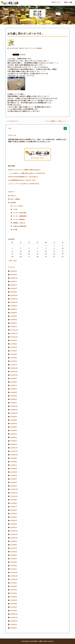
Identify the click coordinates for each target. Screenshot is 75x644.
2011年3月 (14, 604)
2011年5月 (14, 597)
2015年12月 (14, 406)
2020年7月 (14, 309)
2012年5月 (14, 555)
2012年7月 (14, 548)
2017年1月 (14, 365)
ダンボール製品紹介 (37, 48)
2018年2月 (14, 323)
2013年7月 (14, 507)
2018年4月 (14, 316)
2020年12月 (14, 295)
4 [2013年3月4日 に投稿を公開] (12, 248)
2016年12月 (14, 368)
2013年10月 (14, 496)
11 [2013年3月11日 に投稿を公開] (12, 251)
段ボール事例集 (15, 199)
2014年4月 (14, 476)
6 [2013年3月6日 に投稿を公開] (29, 248)
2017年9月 (14, 340)
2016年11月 (14, 372)
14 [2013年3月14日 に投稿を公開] (37, 251)
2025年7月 (14, 282)
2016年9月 (14, 379)
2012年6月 (14, 552)
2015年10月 (14, 413)
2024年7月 (14, 285)
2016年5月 (14, 392)
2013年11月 (14, 493)
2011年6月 (14, 593)
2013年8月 (14, 503)
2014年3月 (14, 479)
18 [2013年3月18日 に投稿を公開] (12, 254)
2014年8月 (14, 462)
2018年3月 (14, 320)
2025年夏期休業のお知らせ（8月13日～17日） (22, 180)
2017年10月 (14, 337)
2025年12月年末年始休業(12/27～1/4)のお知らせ (23, 177)
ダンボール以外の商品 (20, 213)
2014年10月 (14, 455)
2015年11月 (14, 410)
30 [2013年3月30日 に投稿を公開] (54, 257)
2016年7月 (14, 385)
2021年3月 (14, 288)
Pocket (23, 54)
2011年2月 (14, 607)
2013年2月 (14, 524)
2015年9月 (14, 417)
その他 (15, 209)
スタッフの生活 (18, 206)
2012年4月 (14, 559)
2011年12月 (14, 573)
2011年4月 (14, 600)
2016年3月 (14, 396)
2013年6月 (14, 510)
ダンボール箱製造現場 (20, 216)
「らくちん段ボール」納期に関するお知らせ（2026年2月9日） (27, 173)
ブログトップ (55, 2)
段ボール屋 (68, 2)
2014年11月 (14, 451)
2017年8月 (14, 344)
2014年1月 (14, 486)
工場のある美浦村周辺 (20, 226)
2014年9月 (14, 458)
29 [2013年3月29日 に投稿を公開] (46, 257)
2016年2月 (14, 399)
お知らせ (13, 196)
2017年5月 (14, 354)
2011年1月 (14, 611)
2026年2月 (14, 275)
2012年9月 (14, 541)
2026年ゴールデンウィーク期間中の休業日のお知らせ (24, 170)
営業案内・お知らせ (19, 223)
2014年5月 (14, 472)
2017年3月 (14, 358)
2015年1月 (14, 444)
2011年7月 (14, 590)
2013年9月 (14, 500)
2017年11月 (14, 334)
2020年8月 (14, 306)
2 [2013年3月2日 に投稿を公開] (54, 246)
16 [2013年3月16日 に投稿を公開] (54, 251)
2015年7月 (14, 424)
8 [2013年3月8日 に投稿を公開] (46, 248)
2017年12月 (14, 330)
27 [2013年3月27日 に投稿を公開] (29, 257)
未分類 (15, 230)
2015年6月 (14, 427)
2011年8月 (14, 586)
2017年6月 (14, 351)
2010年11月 (14, 618)
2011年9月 (14, 583)
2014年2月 (14, 482)
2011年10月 (14, 579)
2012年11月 (14, 534)
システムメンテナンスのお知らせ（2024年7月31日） (24, 184)
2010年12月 (14, 614)
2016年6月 (14, 389)
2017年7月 (14, 347)
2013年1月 (14, 527)
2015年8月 (14, 420)
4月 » (15, 261)
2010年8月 (14, 628)
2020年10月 (14, 302)
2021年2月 (14, 292)
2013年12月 (14, 489)
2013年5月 (14, 514)
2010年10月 (14, 621)
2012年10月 (14, 538)
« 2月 (10, 261)
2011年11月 (14, 576)
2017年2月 (14, 361)
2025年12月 (14, 278)
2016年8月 (14, 382)
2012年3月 (14, 562)
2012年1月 (14, 569)
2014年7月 (14, 465)
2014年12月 (14, 448)
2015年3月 (14, 437)
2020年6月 (14, 313)
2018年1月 (14, 327)
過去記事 (13, 203)
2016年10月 (14, 375)
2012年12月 (14, 531)
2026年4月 (14, 271)
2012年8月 (14, 545)
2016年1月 (14, 403)
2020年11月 (14, 299)
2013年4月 (14, 517)
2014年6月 (14, 469)
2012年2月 (14, 566)
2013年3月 (14, 521)
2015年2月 (14, 441)
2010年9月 (14, 624)
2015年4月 (14, 434)
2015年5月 (14, 430)
